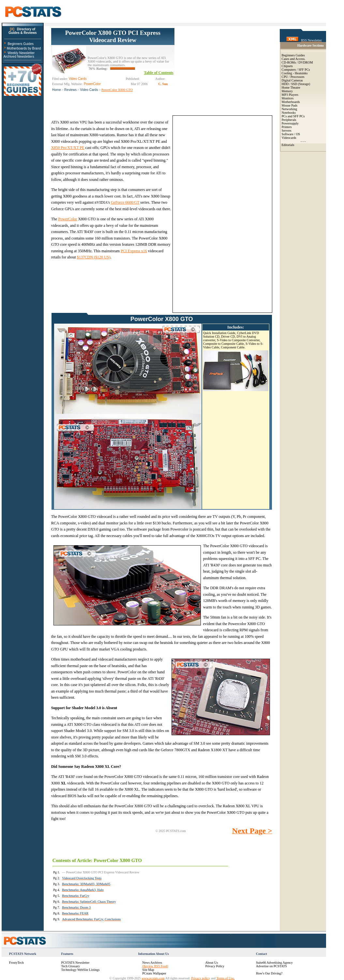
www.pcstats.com (153, 978)
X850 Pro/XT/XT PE (68, 148)
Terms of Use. (225, 978)
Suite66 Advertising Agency (274, 963)
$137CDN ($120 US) (94, 257)
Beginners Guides (21, 44)
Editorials (288, 145)
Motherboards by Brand (24, 48)
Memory (287, 91)
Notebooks (289, 113)
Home (57, 90)
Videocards (289, 138)
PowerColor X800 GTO (117, 90)
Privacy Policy (215, 966)
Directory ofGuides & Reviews (23, 31)
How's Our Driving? (269, 973)
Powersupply (290, 123)
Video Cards (89, 90)
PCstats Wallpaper (154, 973)
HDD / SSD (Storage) (296, 84)
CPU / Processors (293, 77)
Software (288, 134)
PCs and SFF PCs (293, 116)
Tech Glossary (71, 966)
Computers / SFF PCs (296, 70)
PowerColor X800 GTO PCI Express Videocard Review (113, 36)
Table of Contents (159, 73)
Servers (287, 131)
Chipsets (287, 66)
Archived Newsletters (19, 57)
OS (298, 134)
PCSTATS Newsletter (75, 963)
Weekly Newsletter (21, 53)
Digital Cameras (292, 80)
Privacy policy (201, 978)
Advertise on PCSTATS (271, 966)
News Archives (152, 963)
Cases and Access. (294, 59)
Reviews (70, 90)
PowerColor (67, 219)
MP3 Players (290, 95)
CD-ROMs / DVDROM (297, 62)
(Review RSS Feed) (155, 966)
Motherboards (291, 102)
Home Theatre (291, 88)
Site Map (148, 970)
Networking (290, 109)
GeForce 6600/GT (125, 202)
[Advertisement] (223, 69)
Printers (287, 127)
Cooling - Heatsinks (295, 73)
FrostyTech (16, 963)
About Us (211, 963)
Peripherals (289, 120)
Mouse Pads (290, 105)
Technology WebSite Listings (81, 970)
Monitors (288, 98)
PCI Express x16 (134, 251)
